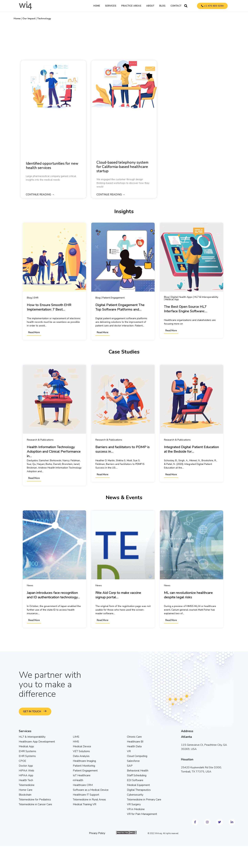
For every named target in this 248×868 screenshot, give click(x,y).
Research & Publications (40, 440)
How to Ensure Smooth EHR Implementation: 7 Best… (49, 307)
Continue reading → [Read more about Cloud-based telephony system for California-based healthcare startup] (111, 195)
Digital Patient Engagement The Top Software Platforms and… (120, 307)
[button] (186, 6)
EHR (36, 298)
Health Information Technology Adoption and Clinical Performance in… (54, 452)
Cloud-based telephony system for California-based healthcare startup (122, 167)
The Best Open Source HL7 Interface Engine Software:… (186, 309)
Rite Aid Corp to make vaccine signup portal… (118, 595)
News (30, 585)
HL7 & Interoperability (206, 297)
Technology (44, 19)
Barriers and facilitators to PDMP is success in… (123, 449)
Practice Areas (131, 6)
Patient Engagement (113, 298)
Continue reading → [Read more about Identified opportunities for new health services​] (40, 195)
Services (111, 6)
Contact (176, 6)
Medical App (172, 299)
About (150, 6)
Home (97, 6)
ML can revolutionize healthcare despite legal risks (188, 595)
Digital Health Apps (182, 297)
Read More (34, 332)
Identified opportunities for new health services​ (52, 166)
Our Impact (29, 19)
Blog (162, 6)
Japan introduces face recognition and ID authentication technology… (53, 595)
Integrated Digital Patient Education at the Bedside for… (191, 449)
